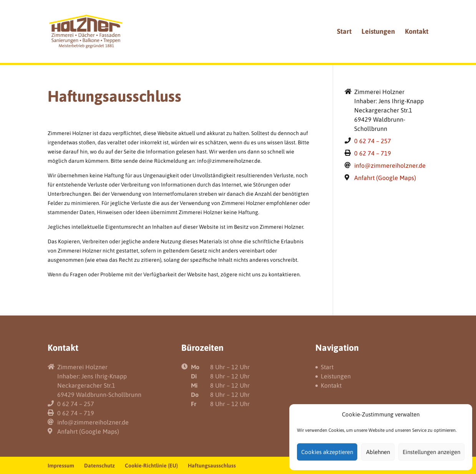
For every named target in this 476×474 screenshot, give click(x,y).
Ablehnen (378, 452)
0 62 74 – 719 (373, 153)
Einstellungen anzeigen (431, 452)
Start (344, 32)
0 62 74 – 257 (373, 141)
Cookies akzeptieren (327, 452)
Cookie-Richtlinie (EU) (151, 466)
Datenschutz (100, 466)
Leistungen (378, 32)
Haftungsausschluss (212, 466)
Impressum (61, 466)
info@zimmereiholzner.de (390, 165)
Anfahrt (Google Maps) (385, 178)
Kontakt (417, 32)
